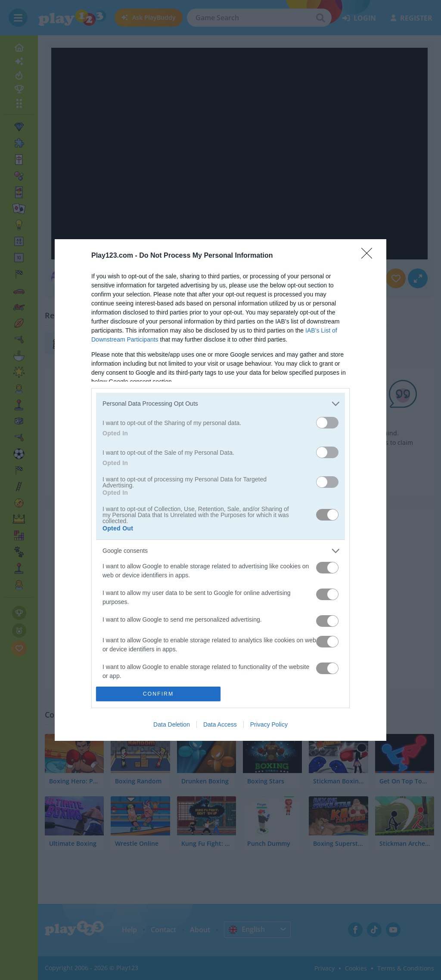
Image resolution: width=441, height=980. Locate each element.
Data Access (220, 724)
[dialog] (220, 490)
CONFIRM (158, 694)
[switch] (327, 423)
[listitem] (220, 404)
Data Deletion (172, 724)
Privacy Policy (269, 724)
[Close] (370, 256)
